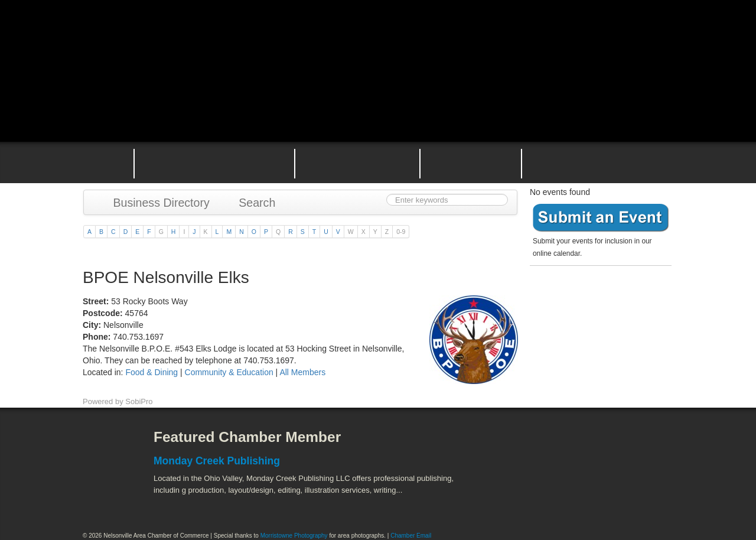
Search (252, 203)
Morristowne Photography (294, 536)
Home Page (99, 162)
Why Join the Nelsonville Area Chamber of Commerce (214, 162)
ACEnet (628, 446)
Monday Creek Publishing (217, 461)
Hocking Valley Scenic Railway (642, 499)
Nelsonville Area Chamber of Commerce (221, 35)
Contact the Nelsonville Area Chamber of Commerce (605, 162)
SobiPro (139, 401)
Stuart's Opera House (514, 499)
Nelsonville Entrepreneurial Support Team (471, 162)
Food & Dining (153, 372)
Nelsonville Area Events (357, 162)
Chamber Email (411, 536)
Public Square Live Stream (623, 37)
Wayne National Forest (578, 499)
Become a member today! (598, 298)
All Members (302, 372)
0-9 (401, 232)
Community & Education (229, 372)
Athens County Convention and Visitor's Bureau (530, 446)
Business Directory (156, 203)
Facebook (103, 446)
